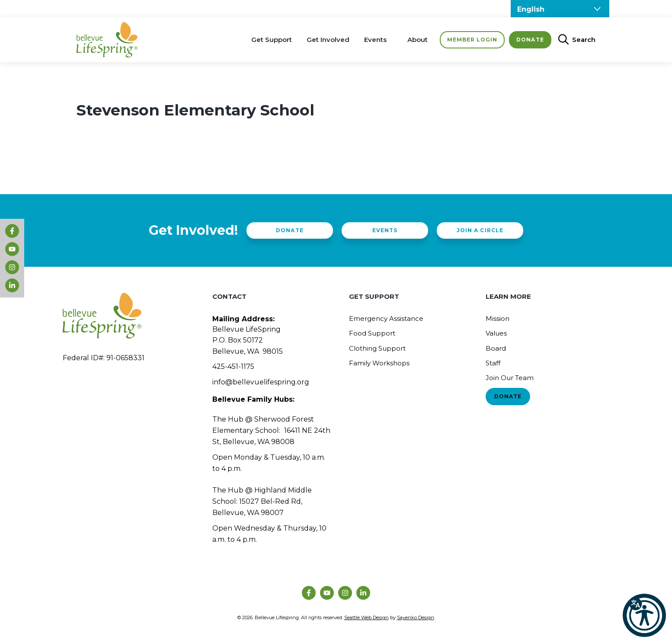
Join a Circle (480, 230)
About (418, 40)
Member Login (472, 40)
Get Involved (328, 40)
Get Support (272, 40)
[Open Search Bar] (573, 40)
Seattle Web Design (366, 617)
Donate (530, 40)
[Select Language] (560, 9)
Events (375, 40)
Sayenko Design (416, 617)
